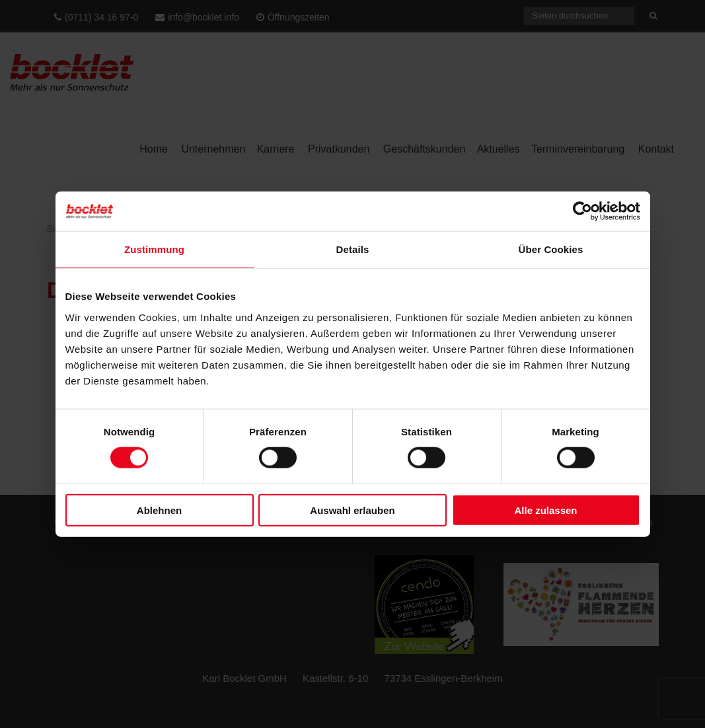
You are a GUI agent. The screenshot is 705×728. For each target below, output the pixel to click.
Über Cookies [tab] (551, 249)
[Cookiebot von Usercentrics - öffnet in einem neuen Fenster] (582, 211)
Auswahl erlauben (352, 510)
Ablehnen (159, 510)
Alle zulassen (545, 510)
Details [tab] (353, 249)
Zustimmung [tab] (154, 249)
